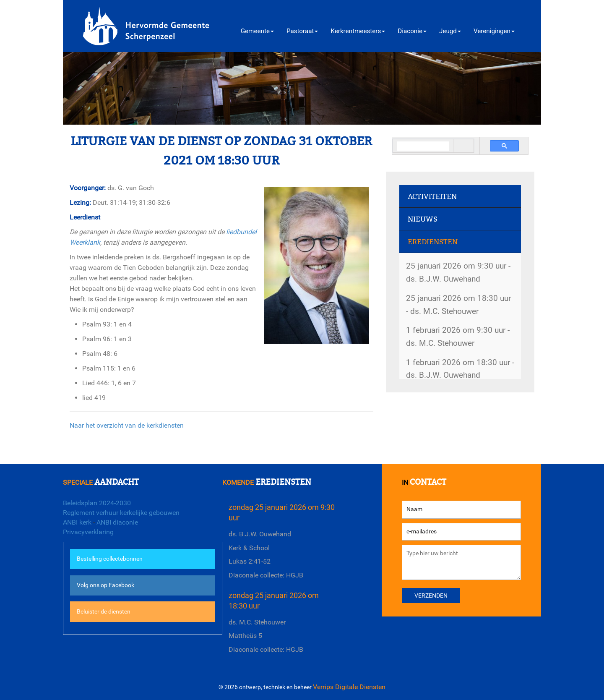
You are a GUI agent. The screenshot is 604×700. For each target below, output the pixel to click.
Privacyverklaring (88, 532)
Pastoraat (302, 31)
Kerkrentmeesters (358, 31)
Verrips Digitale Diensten (349, 687)
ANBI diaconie (117, 522)
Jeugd (450, 31)
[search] (423, 146)
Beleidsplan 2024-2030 (97, 503)
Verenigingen (494, 31)
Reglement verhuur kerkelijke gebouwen (121, 513)
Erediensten (433, 242)
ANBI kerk (77, 522)
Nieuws (423, 219)
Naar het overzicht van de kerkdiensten (127, 425)
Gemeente (257, 31)
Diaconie (412, 31)
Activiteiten (432, 197)
